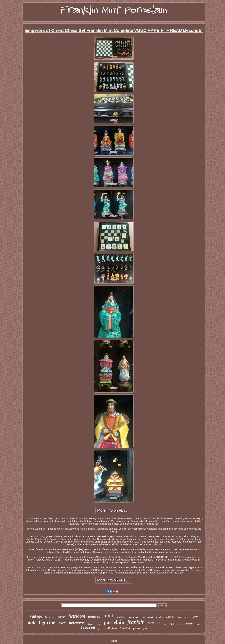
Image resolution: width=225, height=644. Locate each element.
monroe (94, 616)
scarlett (159, 617)
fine (172, 624)
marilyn (154, 623)
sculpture (121, 617)
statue (180, 617)
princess (77, 623)
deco (188, 617)
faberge (91, 624)
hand (179, 624)
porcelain (114, 622)
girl (100, 628)
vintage (36, 616)
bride (143, 617)
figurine (47, 623)
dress (99, 624)
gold (198, 624)
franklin (136, 622)
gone (145, 628)
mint (108, 616)
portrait (125, 628)
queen (62, 617)
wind (150, 617)
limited (88, 628)
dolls (165, 625)
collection (111, 628)
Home (114, 640)
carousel (134, 617)
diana (50, 616)
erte (196, 617)
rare (62, 623)
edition (170, 617)
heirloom (77, 616)
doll (32, 622)
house (189, 623)
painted (137, 628)
